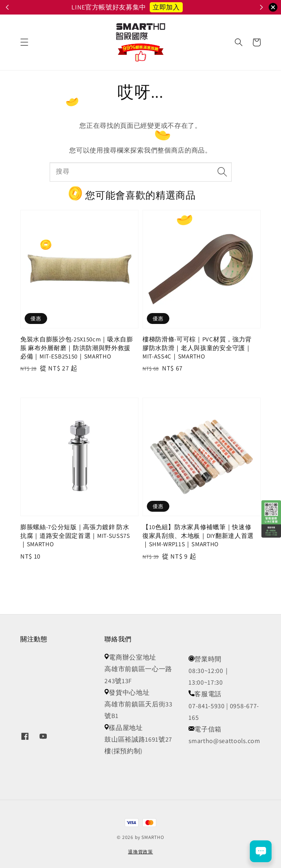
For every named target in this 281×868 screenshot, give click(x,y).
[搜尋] (222, 172)
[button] (24, 42)
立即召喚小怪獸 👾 (181, 7)
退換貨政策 (140, 852)
